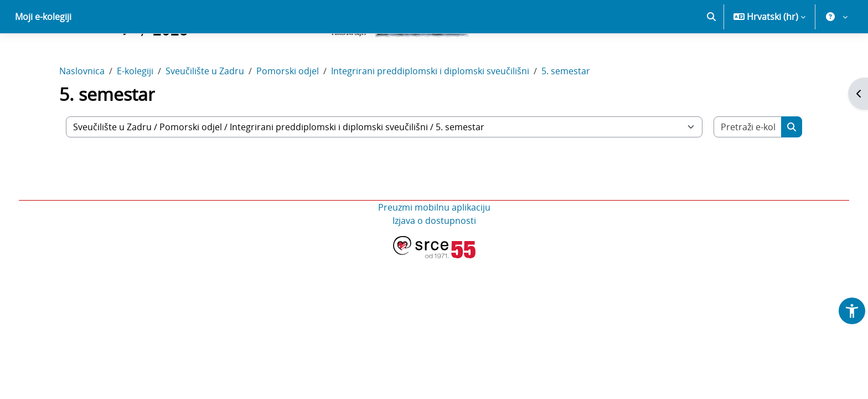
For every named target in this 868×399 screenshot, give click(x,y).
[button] (711, 55)
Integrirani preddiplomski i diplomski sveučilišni (430, 110)
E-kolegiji (135, 110)
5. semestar (566, 110)
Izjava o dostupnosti (434, 259)
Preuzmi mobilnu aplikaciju (434, 246)
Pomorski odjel (288, 110)
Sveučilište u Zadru (205, 110)
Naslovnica (82, 110)
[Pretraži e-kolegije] (748, 166)
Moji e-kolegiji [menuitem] (43, 55)
